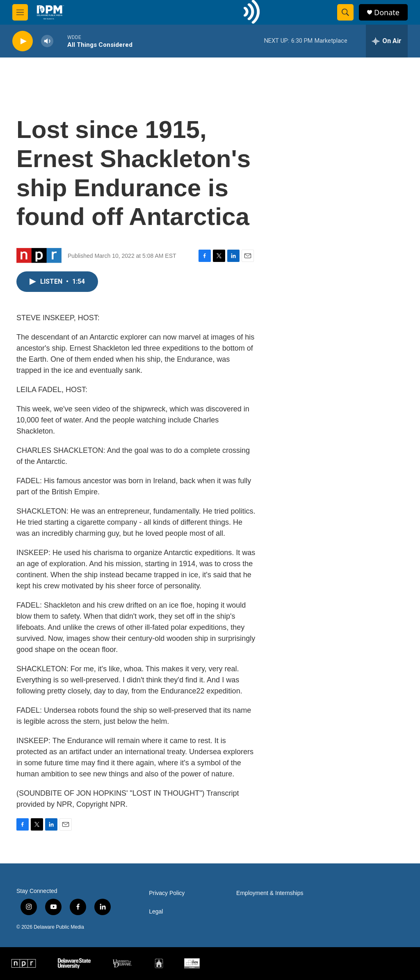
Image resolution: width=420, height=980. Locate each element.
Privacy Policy (167, 893)
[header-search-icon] (345, 12)
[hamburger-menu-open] (20, 12)
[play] (23, 41)
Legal (156, 912)
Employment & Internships (270, 893)
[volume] (47, 41)
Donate (387, 13)
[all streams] (387, 41)
